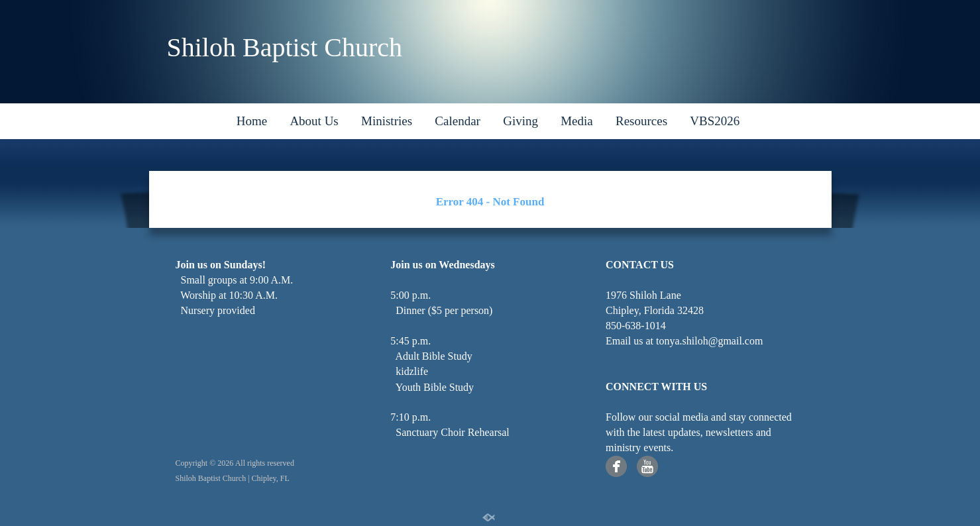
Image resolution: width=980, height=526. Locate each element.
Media (577, 121)
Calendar (458, 121)
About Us (314, 121)
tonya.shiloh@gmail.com (709, 341)
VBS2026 (715, 121)
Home (252, 121)
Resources (641, 121)
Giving (520, 121)
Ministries (387, 121)
